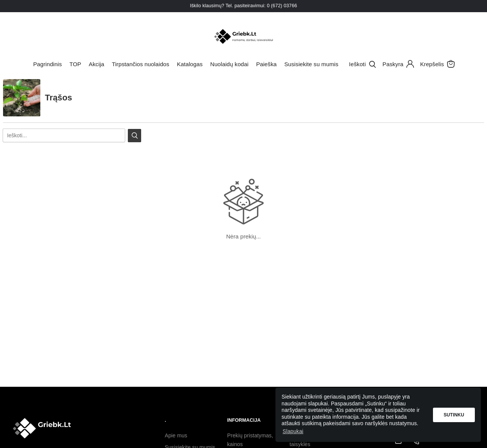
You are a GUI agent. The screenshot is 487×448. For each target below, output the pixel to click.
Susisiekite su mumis (311, 64)
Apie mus (176, 435)
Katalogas (190, 64)
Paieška (266, 64)
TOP (75, 64)
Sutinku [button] (454, 415)
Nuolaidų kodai (230, 64)
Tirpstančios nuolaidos (141, 64)
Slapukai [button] (293, 431)
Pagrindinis (47, 64)
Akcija (96, 64)
